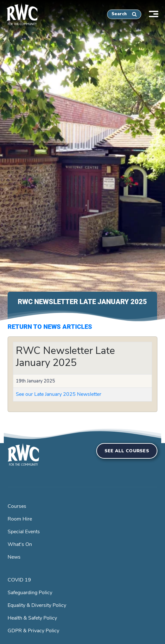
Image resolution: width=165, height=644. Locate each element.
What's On (20, 544)
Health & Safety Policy (32, 618)
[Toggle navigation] (157, 13)
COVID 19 (19, 580)
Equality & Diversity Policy (37, 605)
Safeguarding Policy (30, 593)
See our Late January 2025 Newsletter (59, 394)
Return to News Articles (50, 327)
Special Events (24, 532)
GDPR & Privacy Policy (33, 631)
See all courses (127, 451)
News (14, 557)
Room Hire (20, 519)
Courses (17, 506)
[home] (19, 13)
